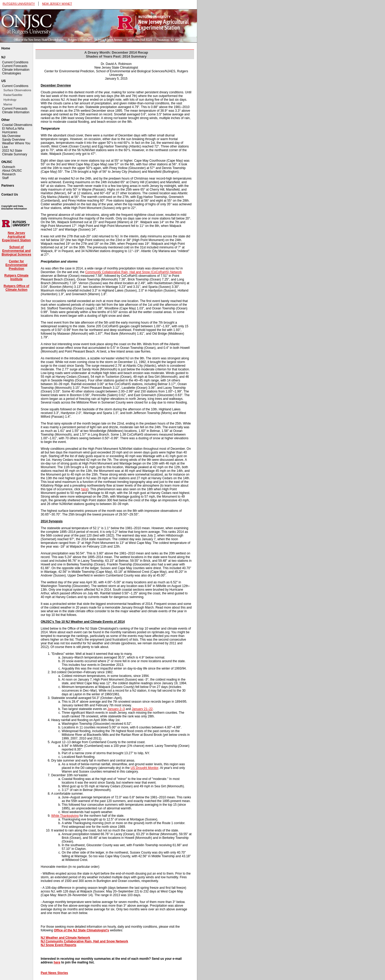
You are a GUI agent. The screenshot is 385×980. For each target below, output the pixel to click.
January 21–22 (142, 709)
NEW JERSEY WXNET (57, 4)
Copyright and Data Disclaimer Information (14, 207)
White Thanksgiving (65, 816)
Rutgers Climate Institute (16, 277)
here (84, 489)
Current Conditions (15, 62)
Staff (5, 178)
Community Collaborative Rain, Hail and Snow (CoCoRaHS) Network (133, 272)
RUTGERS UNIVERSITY (19, 4)
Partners (8, 186)
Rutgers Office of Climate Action (16, 288)
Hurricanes (10, 132)
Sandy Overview (14, 140)
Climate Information (16, 70)
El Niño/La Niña (13, 129)
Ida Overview (11, 136)
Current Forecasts (15, 66)
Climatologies (12, 73)
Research (9, 174)
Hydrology (10, 100)
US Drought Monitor (144, 768)
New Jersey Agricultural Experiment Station (16, 237)
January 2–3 (116, 709)
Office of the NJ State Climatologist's (81, 930)
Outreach (9, 167)
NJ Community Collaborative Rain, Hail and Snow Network (84, 941)
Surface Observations (17, 90)
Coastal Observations (17, 125)
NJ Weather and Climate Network (65, 938)
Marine (8, 104)
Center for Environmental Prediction (16, 265)
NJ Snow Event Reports (58, 945)
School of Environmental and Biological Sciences (16, 251)
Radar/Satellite (13, 95)
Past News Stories (54, 973)
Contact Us (10, 195)
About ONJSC (12, 171)
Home (6, 48)
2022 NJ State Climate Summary (15, 152)
